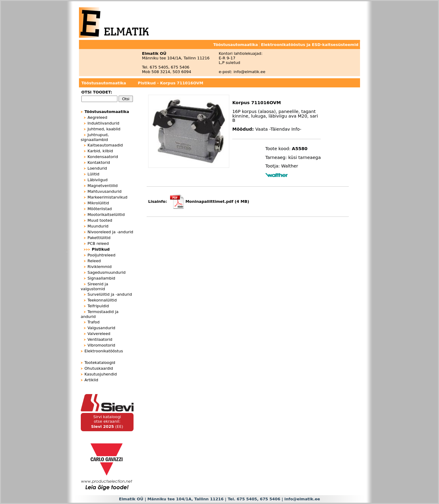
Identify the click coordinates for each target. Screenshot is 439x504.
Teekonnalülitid (102, 300)
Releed (94, 261)
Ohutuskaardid (99, 368)
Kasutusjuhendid (101, 374)
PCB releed (98, 243)
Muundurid (98, 226)
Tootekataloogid (100, 363)
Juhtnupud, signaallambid (95, 137)
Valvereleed (99, 334)
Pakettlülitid (99, 238)
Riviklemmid (100, 267)
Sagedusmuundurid (107, 272)
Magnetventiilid (103, 186)
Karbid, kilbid (100, 151)
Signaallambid (101, 278)
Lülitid (93, 174)
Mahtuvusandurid (105, 191)
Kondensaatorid (103, 157)
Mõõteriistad (100, 209)
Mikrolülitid (98, 203)
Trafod (94, 322)
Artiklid (91, 380)
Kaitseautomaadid (105, 145)
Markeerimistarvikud (107, 197)
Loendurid (97, 168)
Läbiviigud (98, 180)
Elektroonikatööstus (104, 351)
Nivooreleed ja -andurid (110, 232)
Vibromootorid (101, 345)
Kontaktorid (99, 162)
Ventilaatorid (100, 339)
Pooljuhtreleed (102, 255)
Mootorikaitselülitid (106, 215)
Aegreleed (97, 117)
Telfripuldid (98, 306)
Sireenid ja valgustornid (95, 286)
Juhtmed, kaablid (104, 129)
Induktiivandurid (103, 123)
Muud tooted (100, 220)
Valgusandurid (101, 328)
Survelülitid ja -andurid (110, 294)
